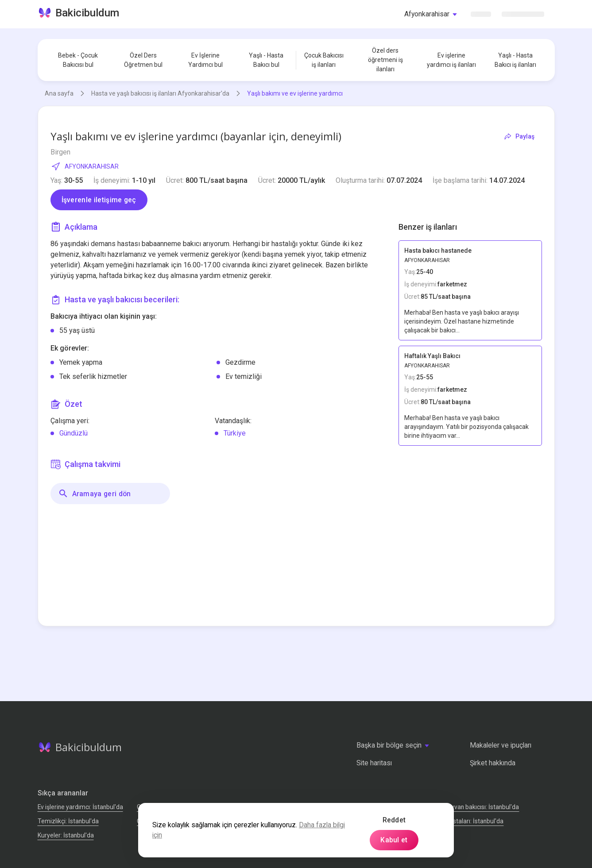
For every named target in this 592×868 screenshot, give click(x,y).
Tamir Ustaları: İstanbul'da (467, 821)
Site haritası (374, 763)
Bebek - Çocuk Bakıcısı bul (78, 60)
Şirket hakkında (493, 763)
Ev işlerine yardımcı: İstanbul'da (80, 807)
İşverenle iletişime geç (99, 200)
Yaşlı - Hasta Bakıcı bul (266, 60)
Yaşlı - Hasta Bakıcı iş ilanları (515, 60)
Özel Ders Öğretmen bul (143, 60)
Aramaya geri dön (95, 494)
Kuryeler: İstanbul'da (66, 835)
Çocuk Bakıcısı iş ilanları (324, 60)
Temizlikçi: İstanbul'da (68, 821)
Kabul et (394, 840)
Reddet (394, 820)
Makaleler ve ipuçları (501, 745)
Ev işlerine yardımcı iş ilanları (451, 60)
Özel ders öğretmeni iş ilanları (385, 60)
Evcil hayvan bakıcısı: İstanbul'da (475, 807)
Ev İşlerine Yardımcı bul (205, 60)
